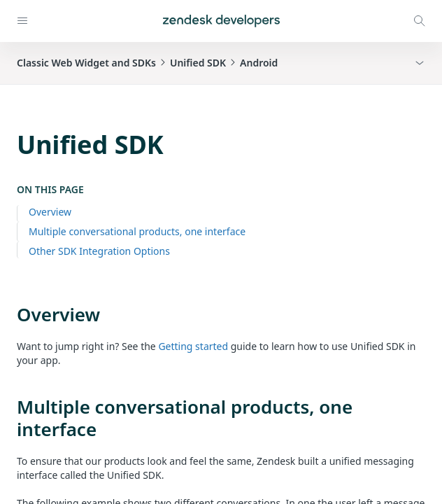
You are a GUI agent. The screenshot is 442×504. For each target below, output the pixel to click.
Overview (50, 212)
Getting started (193, 346)
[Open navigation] (22, 21)
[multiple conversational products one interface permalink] (10, 407)
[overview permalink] (10, 314)
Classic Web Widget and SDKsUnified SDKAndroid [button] (147, 63)
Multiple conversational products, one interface (137, 231)
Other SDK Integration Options (99, 251)
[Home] (221, 21)
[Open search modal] (420, 21)
